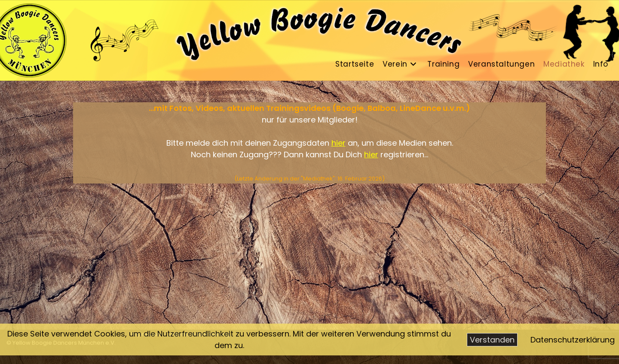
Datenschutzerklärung (573, 340)
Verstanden (492, 340)
